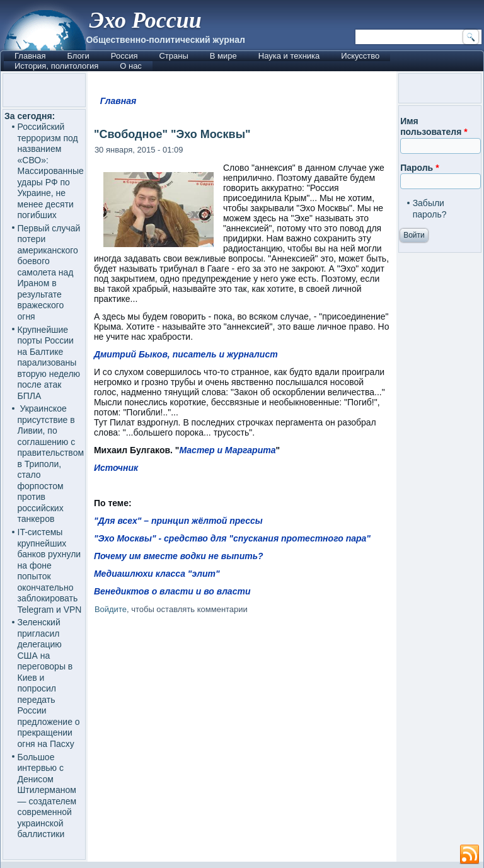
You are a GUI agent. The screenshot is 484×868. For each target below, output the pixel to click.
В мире (223, 56)
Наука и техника (289, 56)
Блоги (78, 56)
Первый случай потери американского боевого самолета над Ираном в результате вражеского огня (49, 272)
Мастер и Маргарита (228, 450)
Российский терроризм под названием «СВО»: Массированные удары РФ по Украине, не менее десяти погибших (51, 171)
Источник (116, 468)
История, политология (56, 66)
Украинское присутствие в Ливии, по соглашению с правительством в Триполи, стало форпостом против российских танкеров (51, 464)
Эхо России (145, 20)
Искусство (360, 56)
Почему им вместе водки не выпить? (179, 556)
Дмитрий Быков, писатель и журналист (186, 354)
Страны (173, 56)
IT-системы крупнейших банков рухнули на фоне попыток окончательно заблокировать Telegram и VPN (50, 571)
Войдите (111, 609)
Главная (30, 56)
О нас (131, 66)
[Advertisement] (242, 729)
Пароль (419, 168)
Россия (124, 56)
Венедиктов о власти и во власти (172, 591)
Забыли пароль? (430, 209)
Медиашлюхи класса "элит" (157, 574)
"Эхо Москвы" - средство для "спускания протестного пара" (232, 538)
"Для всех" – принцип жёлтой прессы (178, 521)
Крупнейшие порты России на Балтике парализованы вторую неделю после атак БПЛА (49, 363)
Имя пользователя (434, 127)
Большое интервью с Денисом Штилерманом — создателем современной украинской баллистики (47, 796)
